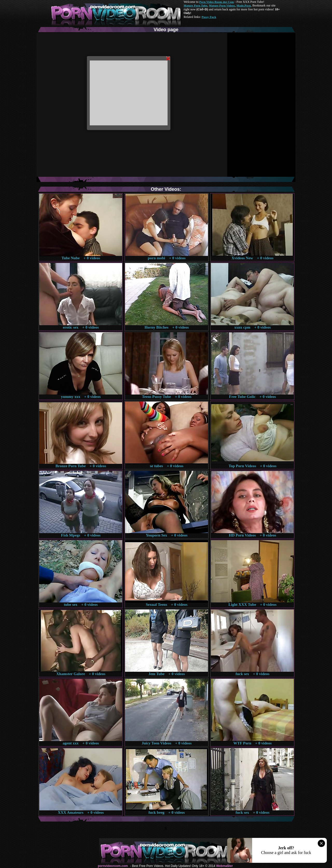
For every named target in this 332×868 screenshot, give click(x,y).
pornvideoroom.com (113, 866)
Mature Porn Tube (196, 5)
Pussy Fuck (209, 17)
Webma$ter (224, 866)
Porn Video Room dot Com (216, 2)
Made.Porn (244, 5)
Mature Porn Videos (222, 5)
